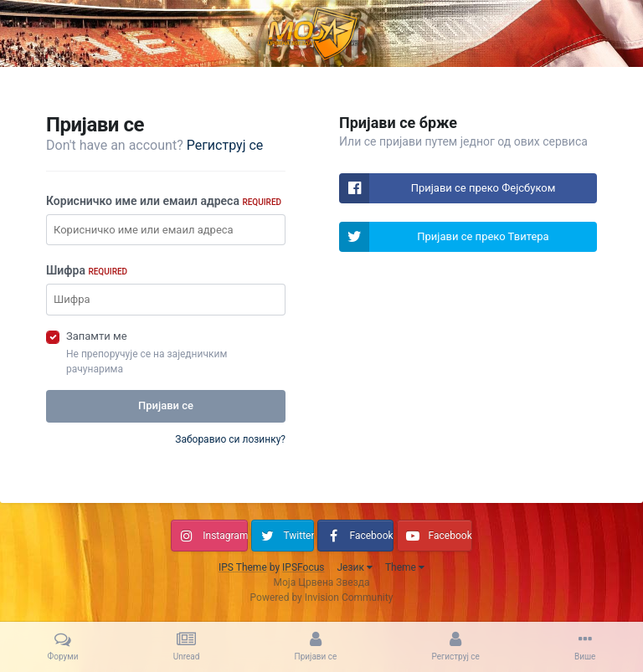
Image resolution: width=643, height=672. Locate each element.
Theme (405, 567)
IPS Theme (243, 567)
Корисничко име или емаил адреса (164, 201)
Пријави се (166, 405)
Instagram (225, 536)
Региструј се (225, 145)
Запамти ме (97, 336)
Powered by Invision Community (322, 598)
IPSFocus (303, 567)
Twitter (298, 536)
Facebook (371, 536)
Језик (354, 567)
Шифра (87, 270)
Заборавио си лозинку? (230, 439)
